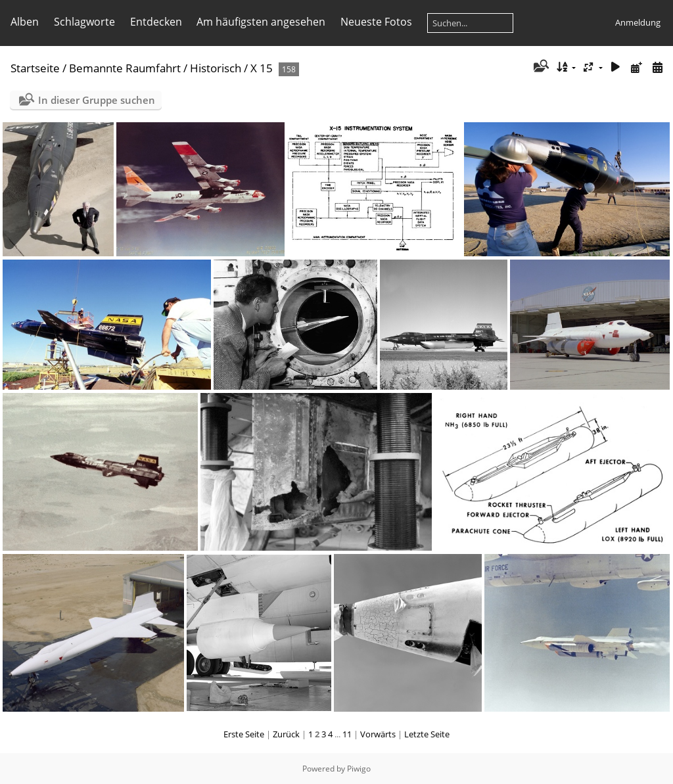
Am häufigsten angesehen (261, 22)
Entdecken (156, 22)
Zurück (286, 734)
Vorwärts (378, 734)
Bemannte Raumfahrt (125, 68)
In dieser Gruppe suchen (97, 100)
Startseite (35, 68)
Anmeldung (638, 22)
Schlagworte (84, 22)
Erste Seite (244, 734)
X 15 (262, 68)
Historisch (216, 68)
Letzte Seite (427, 734)
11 (347, 734)
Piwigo (359, 769)
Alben (25, 22)
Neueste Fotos (376, 22)
